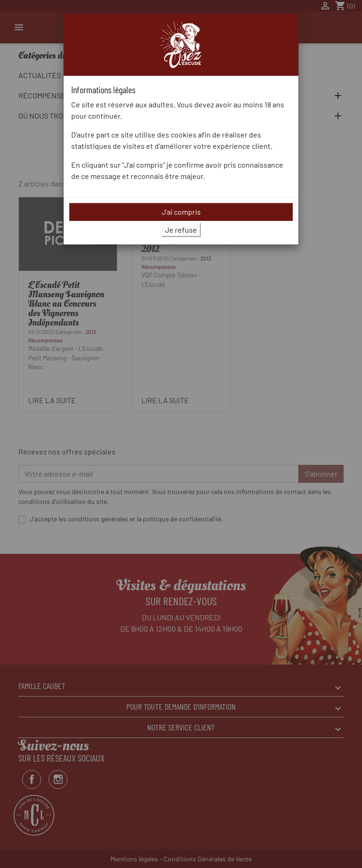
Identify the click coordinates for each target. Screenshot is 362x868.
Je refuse (181, 230)
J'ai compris (181, 212)
